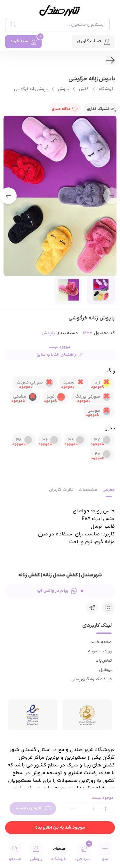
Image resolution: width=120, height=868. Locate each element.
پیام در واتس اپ (60, 591)
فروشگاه (106, 89)
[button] (8, 196)
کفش (84, 89)
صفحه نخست (101, 642)
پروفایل (105, 670)
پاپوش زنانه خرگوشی (31, 89)
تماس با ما (104, 661)
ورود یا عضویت (100, 652)
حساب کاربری (93, 41)
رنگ (111, 372)
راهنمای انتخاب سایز (60, 355)
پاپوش (63, 89)
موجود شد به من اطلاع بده (60, 828)
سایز (111, 429)
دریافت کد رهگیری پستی (91, 679)
